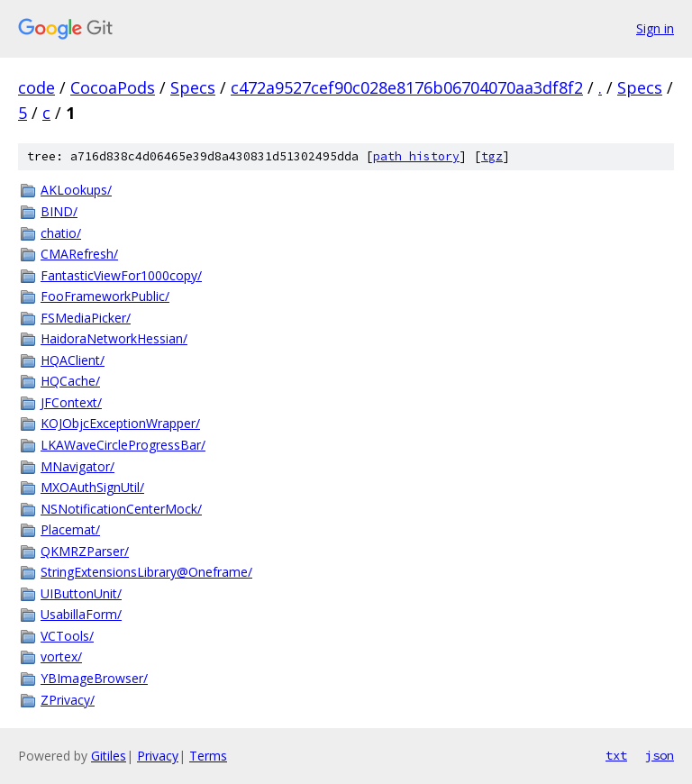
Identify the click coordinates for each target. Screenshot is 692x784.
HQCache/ (70, 381)
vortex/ (61, 656)
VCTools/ (67, 636)
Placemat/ (70, 529)
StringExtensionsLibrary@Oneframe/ (146, 572)
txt (616, 755)
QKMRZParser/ (85, 551)
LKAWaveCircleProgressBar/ (123, 445)
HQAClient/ (73, 360)
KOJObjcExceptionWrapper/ (120, 423)
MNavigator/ (77, 466)
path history (416, 156)
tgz (492, 156)
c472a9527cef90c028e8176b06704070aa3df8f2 (407, 87)
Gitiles (109, 756)
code (36, 87)
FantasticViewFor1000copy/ (121, 275)
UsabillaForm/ (81, 614)
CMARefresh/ (79, 254)
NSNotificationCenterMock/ (121, 509)
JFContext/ (71, 402)
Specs (193, 87)
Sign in (655, 28)
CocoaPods (113, 87)
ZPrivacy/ (68, 700)
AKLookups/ (76, 190)
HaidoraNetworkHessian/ (114, 338)
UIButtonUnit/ (81, 593)
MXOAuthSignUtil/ (92, 487)
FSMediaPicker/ (86, 318)
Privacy (158, 756)
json (660, 755)
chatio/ (61, 233)
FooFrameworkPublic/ (105, 296)
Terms (208, 756)
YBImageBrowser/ (94, 678)
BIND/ (59, 211)
